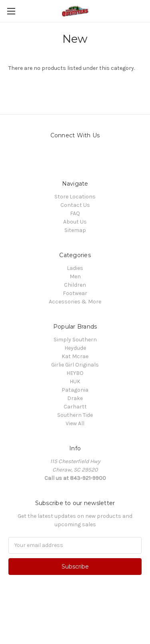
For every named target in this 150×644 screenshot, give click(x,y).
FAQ (75, 213)
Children (75, 285)
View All (75, 423)
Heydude (75, 348)
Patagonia (75, 390)
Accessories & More (75, 302)
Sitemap (75, 230)
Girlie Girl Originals (75, 365)
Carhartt (75, 407)
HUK (75, 381)
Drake (75, 398)
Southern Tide (75, 415)
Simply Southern (75, 340)
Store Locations (75, 197)
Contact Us (75, 205)
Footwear (75, 293)
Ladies (75, 268)
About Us (75, 222)
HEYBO (75, 373)
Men (75, 276)
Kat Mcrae (75, 356)
